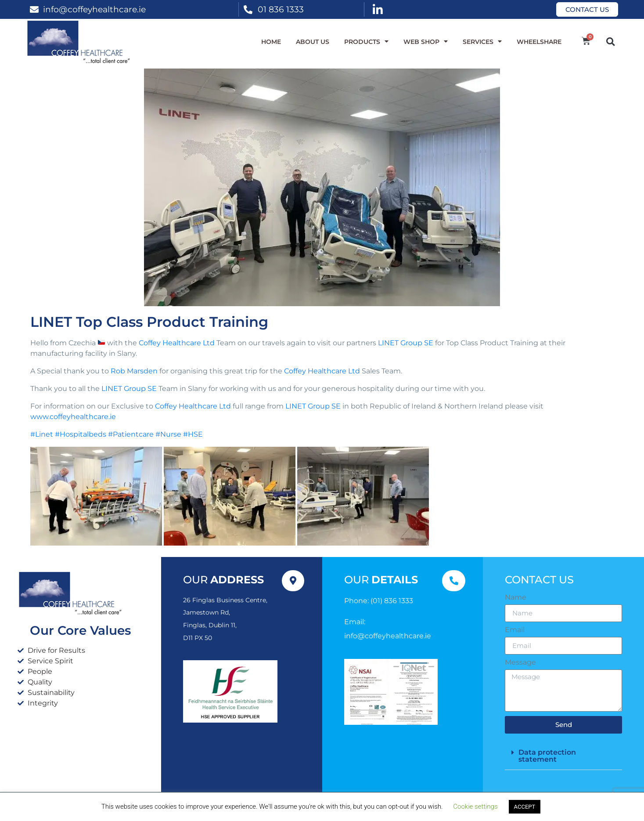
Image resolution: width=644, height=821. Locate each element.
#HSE (193, 434)
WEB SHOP (426, 42)
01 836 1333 (281, 9)
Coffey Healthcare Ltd (177, 343)
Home (271, 42)
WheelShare (539, 42)
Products (366, 42)
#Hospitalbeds (81, 434)
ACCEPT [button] (525, 807)
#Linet (42, 434)
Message (520, 662)
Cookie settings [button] (475, 807)
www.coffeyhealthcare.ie (73, 417)
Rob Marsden (134, 371)
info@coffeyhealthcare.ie (94, 9)
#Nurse (168, 434)
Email (515, 630)
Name (516, 597)
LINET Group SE (406, 343)
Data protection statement (547, 756)
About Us (313, 42)
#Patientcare (131, 434)
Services (482, 42)
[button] (610, 42)
